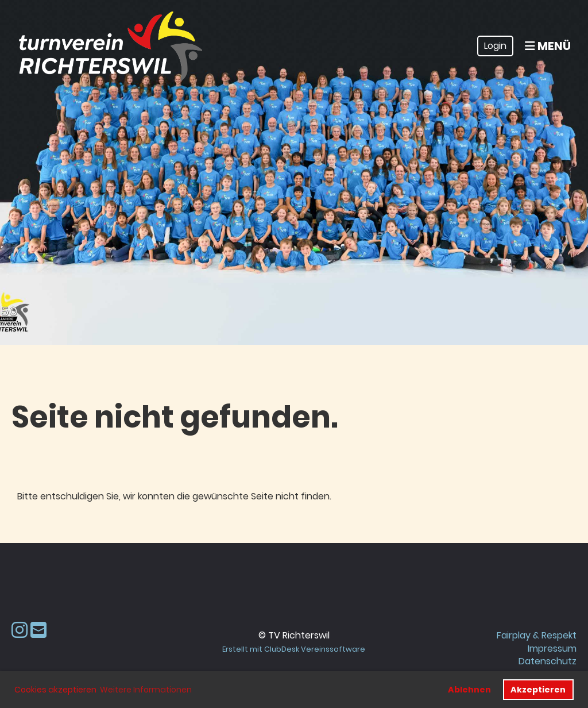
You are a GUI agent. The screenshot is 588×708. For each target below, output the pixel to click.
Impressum (552, 649)
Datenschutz (548, 661)
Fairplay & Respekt (537, 635)
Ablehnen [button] (469, 690)
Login (495, 46)
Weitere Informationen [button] (146, 690)
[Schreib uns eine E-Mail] (38, 630)
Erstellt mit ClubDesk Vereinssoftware (294, 649)
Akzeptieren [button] (538, 690)
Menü (548, 46)
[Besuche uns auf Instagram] (20, 630)
